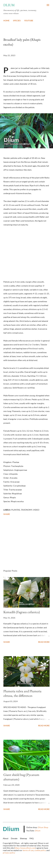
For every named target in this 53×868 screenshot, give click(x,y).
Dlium (9, 5)
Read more (44, 642)
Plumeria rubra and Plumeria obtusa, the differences (22, 693)
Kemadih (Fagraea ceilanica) (22, 612)
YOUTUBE (29, 21)
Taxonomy (27, 510)
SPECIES (17, 21)
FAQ (32, 838)
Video (36, 510)
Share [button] (7, 514)
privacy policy (9, 853)
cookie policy (40, 850)
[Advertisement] (26, 543)
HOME (6, 21)
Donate (14, 838)
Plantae (16, 510)
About (6, 838)
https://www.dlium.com (25, 848)
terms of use (28, 850)
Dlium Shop (43, 827)
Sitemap (23, 838)
